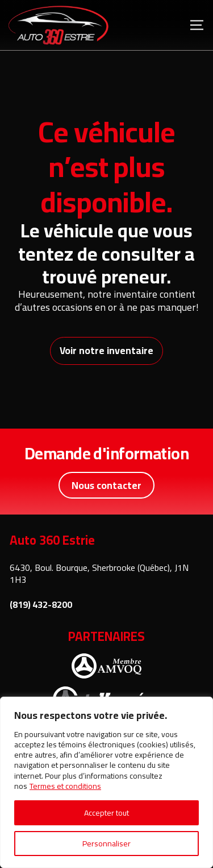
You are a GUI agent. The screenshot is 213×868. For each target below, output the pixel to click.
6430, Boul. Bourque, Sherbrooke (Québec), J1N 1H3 (99, 573)
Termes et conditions (65, 786)
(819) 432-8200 (41, 605)
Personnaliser (106, 844)
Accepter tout (106, 813)
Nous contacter (106, 485)
